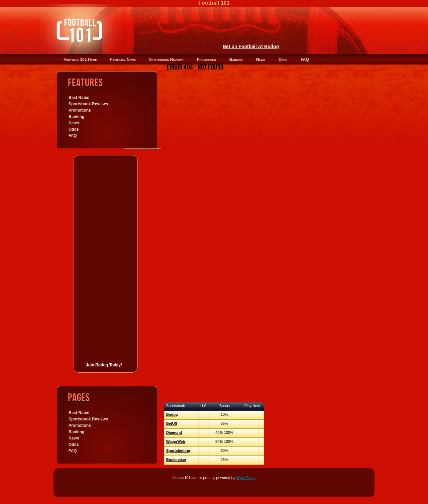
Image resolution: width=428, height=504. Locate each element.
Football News (123, 59)
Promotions (206, 59)
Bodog (172, 414)
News (261, 59)
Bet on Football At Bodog (251, 46)
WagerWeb (176, 442)
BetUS (172, 423)
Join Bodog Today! (104, 365)
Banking (236, 59)
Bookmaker (176, 460)
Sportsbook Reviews (166, 59)
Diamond (174, 432)
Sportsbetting (178, 451)
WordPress (246, 478)
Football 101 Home (80, 59)
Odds (283, 59)
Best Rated (79, 98)
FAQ (305, 59)
